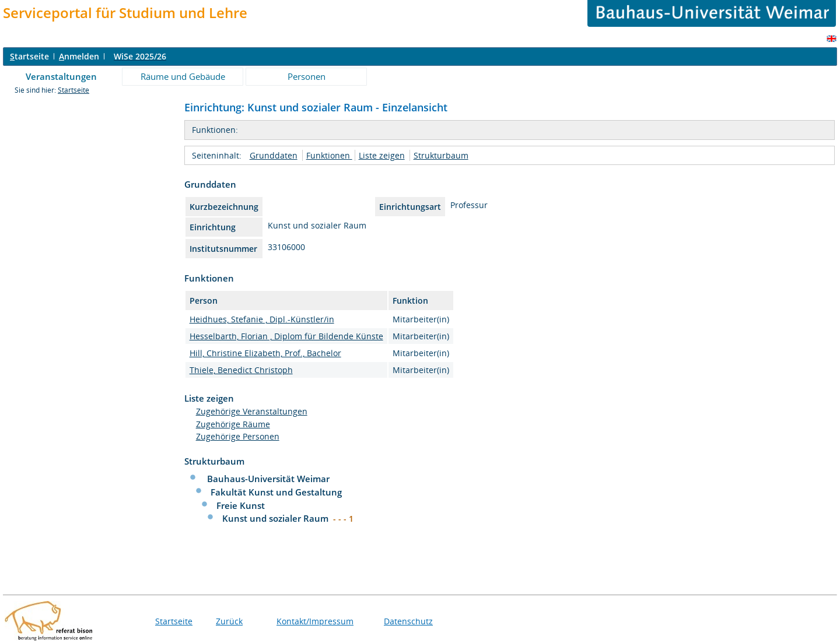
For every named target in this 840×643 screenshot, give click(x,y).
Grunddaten (274, 155)
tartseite (29, 56)
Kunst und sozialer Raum (276, 518)
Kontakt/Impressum (315, 621)
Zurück (229, 621)
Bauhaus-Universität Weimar (268, 479)
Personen (307, 76)
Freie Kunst (241, 505)
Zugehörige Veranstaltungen (252, 411)
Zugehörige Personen (238, 436)
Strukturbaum (441, 155)
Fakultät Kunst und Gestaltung (276, 492)
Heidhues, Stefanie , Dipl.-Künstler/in (262, 319)
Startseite (73, 90)
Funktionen (329, 155)
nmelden (79, 56)
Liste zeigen (382, 155)
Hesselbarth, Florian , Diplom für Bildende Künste (286, 336)
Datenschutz (408, 621)
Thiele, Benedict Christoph (241, 370)
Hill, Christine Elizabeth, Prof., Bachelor (265, 353)
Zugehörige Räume (233, 424)
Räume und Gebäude (183, 76)
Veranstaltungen (61, 76)
